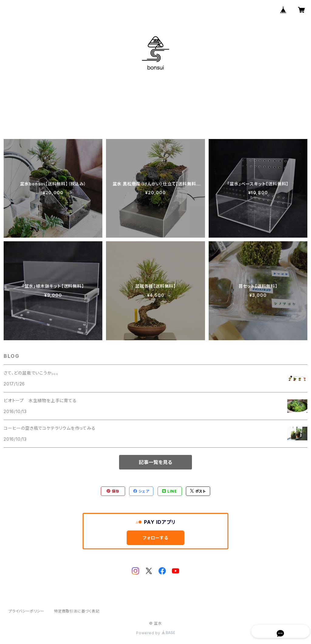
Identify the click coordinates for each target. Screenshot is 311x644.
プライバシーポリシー (26, 611)
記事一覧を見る (155, 462)
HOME (112, 114)
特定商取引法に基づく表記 (77, 611)
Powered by (155, 633)
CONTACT (194, 114)
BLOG (165, 114)
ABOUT (139, 114)
